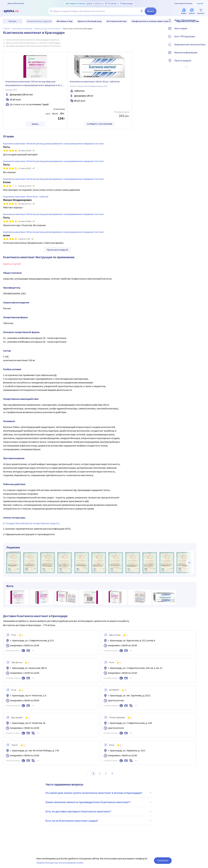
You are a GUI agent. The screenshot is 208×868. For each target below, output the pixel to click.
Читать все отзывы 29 (57, 250)
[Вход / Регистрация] (204, 23)
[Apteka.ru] (14, 11)
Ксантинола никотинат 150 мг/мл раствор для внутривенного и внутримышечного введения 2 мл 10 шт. (34, 84)
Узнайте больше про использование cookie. (60, 863)
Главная (7, 29)
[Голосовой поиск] (142, 11)
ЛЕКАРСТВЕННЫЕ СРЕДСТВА (22, 29)
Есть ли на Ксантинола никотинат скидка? (99, 821)
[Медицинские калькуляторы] (204, 47)
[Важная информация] (204, 55)
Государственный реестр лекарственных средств (32, 523)
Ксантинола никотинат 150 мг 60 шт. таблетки (95, 81)
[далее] (189, 563)
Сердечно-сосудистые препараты (47, 29)
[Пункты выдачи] (204, 63)
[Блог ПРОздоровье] (204, 39)
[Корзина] (201, 11)
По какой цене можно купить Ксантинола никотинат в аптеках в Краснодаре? (99, 793)
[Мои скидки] (204, 31)
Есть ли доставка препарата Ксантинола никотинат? (99, 811)
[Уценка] (192, 11)
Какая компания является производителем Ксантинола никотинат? (99, 802)
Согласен (163, 860)
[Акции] (184, 11)
